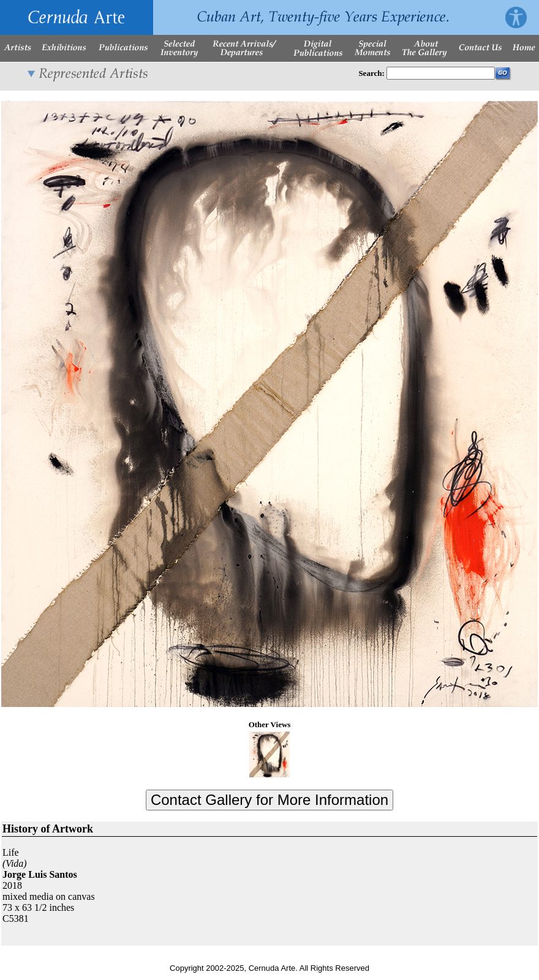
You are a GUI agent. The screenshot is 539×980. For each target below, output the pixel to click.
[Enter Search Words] (441, 73)
